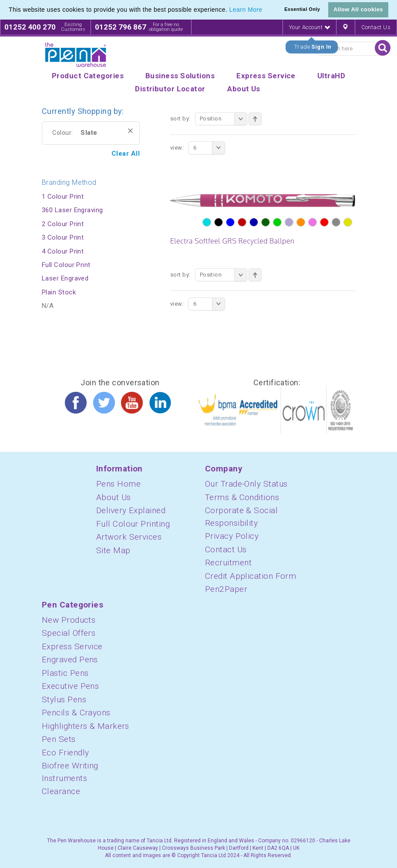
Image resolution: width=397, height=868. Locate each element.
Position (224, 119)
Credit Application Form (251, 576)
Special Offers (69, 633)
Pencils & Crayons (76, 713)
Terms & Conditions (242, 497)
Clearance (61, 791)
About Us (114, 497)
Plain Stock (59, 292)
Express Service (72, 646)
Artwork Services (129, 537)
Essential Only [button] (302, 9)
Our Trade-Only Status (246, 484)
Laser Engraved (65, 278)
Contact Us (376, 27)
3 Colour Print (63, 237)
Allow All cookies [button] (358, 9)
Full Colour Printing (133, 524)
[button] (266, 10)
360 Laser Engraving (72, 210)
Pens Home (118, 484)
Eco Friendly (65, 753)
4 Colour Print (63, 251)
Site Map (113, 550)
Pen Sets (59, 739)
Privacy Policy (232, 536)
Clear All (126, 154)
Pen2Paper (226, 589)
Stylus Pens (64, 699)
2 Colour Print (63, 224)
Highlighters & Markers (86, 726)
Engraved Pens (70, 659)
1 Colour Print (63, 197)
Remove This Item (130, 131)
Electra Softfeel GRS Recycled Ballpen (232, 241)
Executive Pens (70, 686)
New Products (69, 620)
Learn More (246, 10)
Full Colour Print (66, 265)
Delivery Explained (131, 510)
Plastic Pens (65, 673)
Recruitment (228, 563)
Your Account (310, 27)
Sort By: (180, 119)
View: (177, 148)
